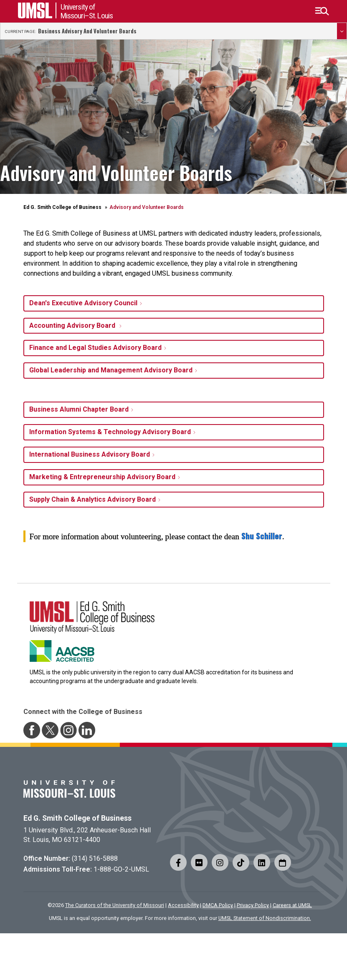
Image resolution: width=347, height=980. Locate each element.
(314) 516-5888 (95, 858)
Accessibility (183, 905)
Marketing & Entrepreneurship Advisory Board (102, 477)
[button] (322, 11)
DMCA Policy (218, 905)
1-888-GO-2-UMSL (121, 869)
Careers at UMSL (292, 905)
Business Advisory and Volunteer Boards (87, 31)
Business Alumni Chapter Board (79, 409)
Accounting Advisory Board (73, 325)
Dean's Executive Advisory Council (83, 303)
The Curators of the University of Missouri (115, 905)
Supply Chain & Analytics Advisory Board (92, 499)
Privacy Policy (253, 905)
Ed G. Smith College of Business (62, 207)
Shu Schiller (262, 536)
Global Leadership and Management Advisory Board (111, 370)
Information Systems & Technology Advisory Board (110, 432)
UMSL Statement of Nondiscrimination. (265, 918)
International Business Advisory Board (90, 454)
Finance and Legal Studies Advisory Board (95, 348)
